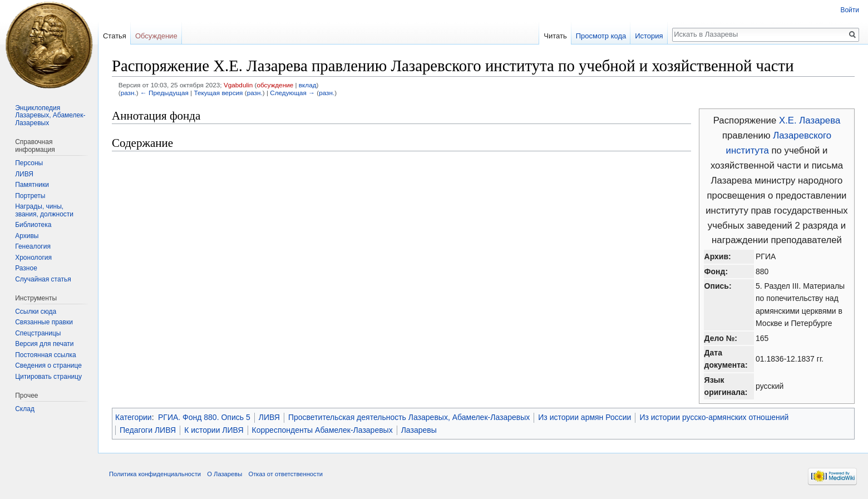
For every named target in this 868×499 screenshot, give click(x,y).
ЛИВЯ (269, 417)
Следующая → (292, 93)
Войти (850, 10)
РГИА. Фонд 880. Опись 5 (204, 417)
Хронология (33, 258)
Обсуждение (156, 36)
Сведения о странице (48, 365)
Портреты (30, 196)
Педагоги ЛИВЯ (148, 430)
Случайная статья (43, 279)
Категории (134, 417)
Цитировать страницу (48, 377)
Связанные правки (44, 322)
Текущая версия (218, 93)
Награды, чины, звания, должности (44, 210)
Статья (115, 36)
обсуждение (275, 85)
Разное (26, 268)
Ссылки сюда (36, 312)
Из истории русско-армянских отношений (714, 417)
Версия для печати (44, 344)
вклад (308, 85)
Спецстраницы (38, 333)
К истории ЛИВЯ (214, 430)
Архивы (27, 236)
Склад (25, 409)
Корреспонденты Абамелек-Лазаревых (322, 430)
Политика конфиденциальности (155, 474)
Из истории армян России (585, 417)
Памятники (32, 185)
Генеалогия (33, 246)
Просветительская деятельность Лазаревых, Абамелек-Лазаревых (409, 417)
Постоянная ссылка (45, 355)
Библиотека (33, 225)
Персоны (29, 163)
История (649, 36)
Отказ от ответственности (285, 474)
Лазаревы (419, 430)
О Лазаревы (225, 474)
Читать (555, 36)
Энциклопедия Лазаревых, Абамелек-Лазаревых (50, 115)
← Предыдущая (164, 93)
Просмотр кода (601, 36)
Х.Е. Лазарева (810, 120)
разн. (129, 93)
